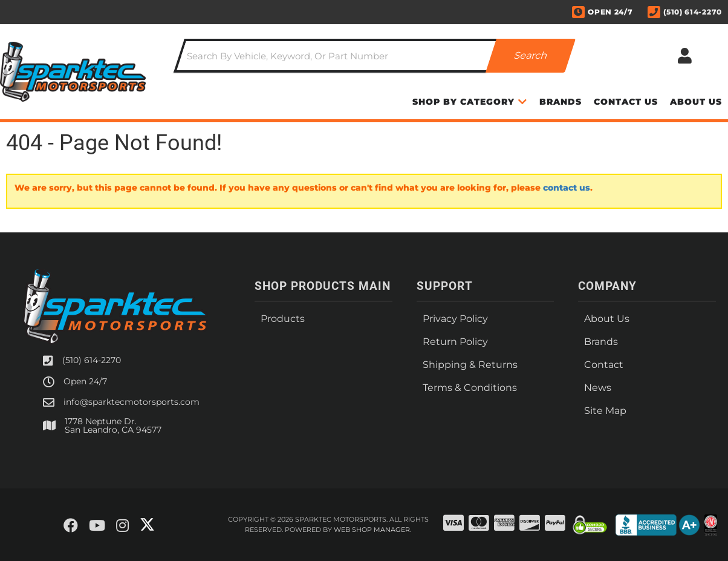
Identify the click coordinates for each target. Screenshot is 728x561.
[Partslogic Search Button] (531, 56)
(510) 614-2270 (92, 360)
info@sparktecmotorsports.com (132, 402)
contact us (567, 188)
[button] (375, 56)
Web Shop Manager (372, 530)
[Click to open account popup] (685, 56)
